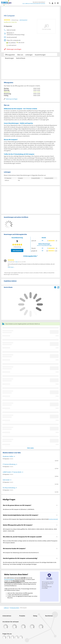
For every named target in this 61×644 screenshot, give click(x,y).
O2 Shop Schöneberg (9, 488)
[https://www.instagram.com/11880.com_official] (8, 637)
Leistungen (29, 55)
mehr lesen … (11, 267)
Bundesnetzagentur (9, 579)
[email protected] (53, 519)
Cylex (16, 262)
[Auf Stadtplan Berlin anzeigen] (58, 287)
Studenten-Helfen (8, 456)
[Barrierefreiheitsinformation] (56, 3)
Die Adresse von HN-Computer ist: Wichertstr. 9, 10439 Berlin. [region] (19, 509)
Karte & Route (21, 58)
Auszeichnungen (40, 55)
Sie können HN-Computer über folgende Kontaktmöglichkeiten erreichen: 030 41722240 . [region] (30, 519)
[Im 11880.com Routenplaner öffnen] (55, 287)
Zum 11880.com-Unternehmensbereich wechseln (34, 3)
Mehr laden (30, 448)
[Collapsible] (57, 505)
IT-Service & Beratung (9, 464)
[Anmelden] (53, 3)
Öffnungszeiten (10, 55)
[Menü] (58, 3)
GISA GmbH (6, 480)
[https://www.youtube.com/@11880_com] (21, 637)
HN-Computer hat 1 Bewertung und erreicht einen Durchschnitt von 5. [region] (21, 553)
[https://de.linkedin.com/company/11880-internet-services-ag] (17, 637)
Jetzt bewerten (17, 251)
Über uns (20, 55)
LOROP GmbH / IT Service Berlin (12, 472)
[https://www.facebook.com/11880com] (4, 637)
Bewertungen (9, 58)
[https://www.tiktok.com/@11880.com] (13, 637)
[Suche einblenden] (50, 3)
